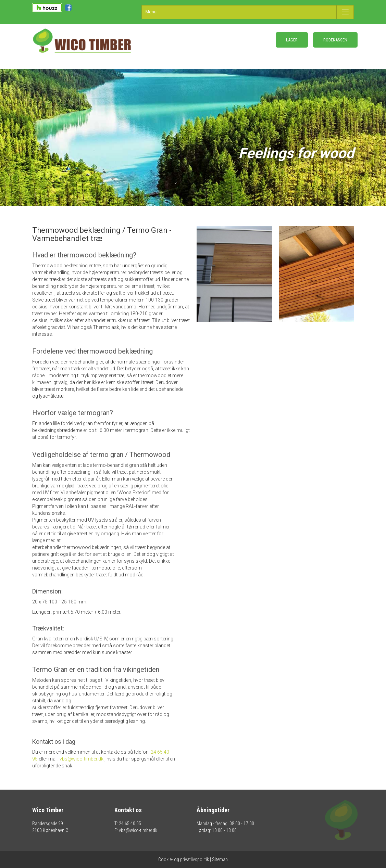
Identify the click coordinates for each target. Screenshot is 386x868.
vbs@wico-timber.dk (82, 759)
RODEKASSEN (335, 40)
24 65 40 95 (130, 824)
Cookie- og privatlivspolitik (184, 859)
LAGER (292, 40)
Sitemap (220, 859)
